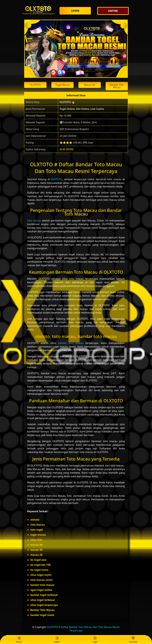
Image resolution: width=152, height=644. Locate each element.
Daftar (57, 640)
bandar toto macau (71, 343)
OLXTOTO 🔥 (67, 102)
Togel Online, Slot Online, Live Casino (82, 109)
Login (95, 640)
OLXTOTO (57, 179)
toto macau (34, 221)
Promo (19, 640)
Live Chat (133, 640)
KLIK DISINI (67, 149)
